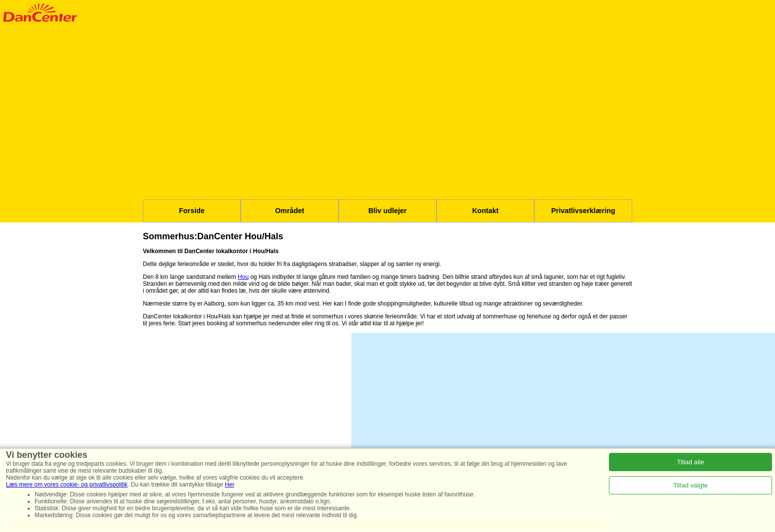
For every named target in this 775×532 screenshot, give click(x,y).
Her (230, 485)
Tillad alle (690, 462)
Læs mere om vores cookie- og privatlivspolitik (67, 485)
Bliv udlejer (387, 211)
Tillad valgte (690, 485)
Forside (192, 211)
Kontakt (485, 211)
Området (289, 211)
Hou (243, 277)
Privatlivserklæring (583, 211)
